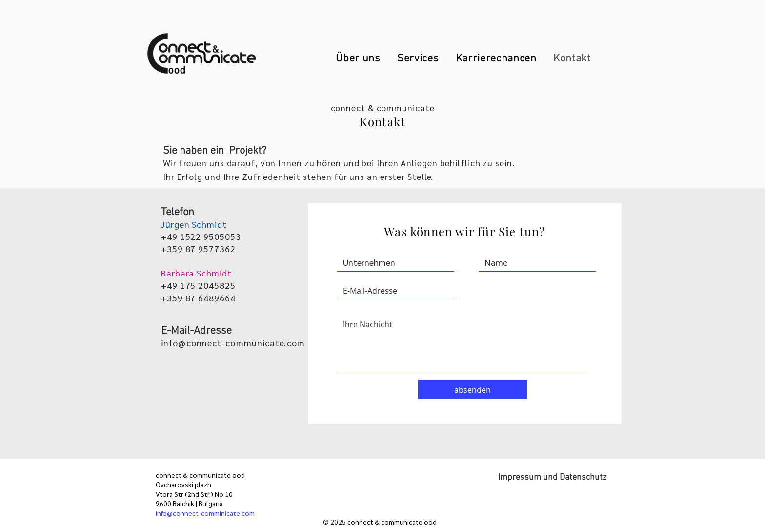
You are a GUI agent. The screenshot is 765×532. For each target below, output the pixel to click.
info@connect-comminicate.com (205, 513)
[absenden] (473, 390)
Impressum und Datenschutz (552, 478)
